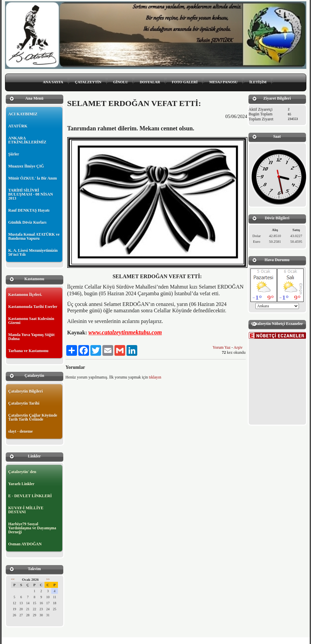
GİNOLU (121, 82)
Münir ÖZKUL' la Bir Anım (33, 178)
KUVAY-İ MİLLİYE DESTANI (26, 510)
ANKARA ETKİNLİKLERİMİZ (27, 140)
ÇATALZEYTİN (88, 82)
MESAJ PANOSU (223, 82)
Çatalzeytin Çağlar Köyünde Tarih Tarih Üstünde (33, 417)
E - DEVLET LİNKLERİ (30, 496)
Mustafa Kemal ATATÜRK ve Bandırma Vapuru (34, 236)
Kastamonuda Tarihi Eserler (33, 307)
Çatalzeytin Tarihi (24, 403)
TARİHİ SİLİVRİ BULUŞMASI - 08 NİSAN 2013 (31, 194)
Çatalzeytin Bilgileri (26, 391)
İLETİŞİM (258, 82)
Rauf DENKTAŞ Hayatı (29, 210)
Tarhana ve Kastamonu (28, 351)
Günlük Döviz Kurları (27, 222)
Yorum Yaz (221, 347)
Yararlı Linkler (21, 484)
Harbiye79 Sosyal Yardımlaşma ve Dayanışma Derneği (32, 528)
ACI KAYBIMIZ (23, 114)
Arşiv (238, 347)
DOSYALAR (150, 82)
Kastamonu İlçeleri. (25, 295)
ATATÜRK (18, 126)
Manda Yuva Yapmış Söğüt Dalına (31, 337)
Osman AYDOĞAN (25, 544)
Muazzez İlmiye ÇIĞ (26, 166)
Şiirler (14, 154)
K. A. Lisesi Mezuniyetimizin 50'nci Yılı (33, 252)
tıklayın (155, 377)
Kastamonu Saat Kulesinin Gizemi (31, 321)
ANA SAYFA (53, 82)
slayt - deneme (21, 431)
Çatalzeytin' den (22, 472)
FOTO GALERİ (185, 82)
